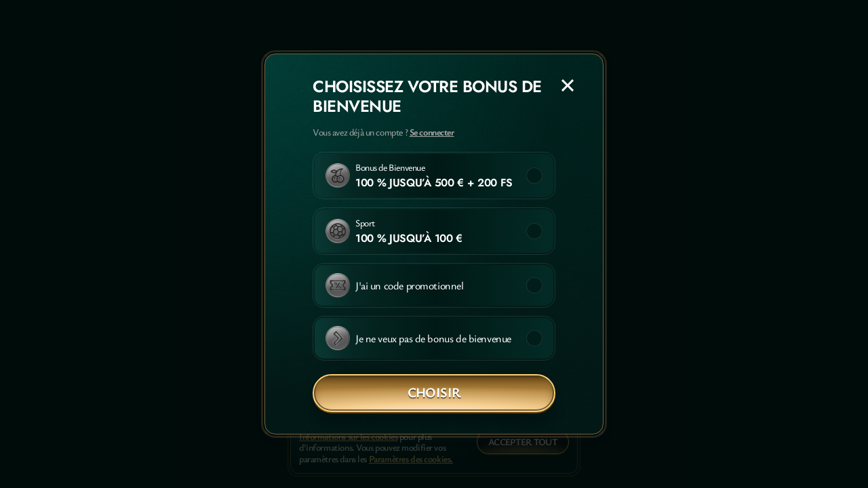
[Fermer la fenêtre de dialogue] (568, 85)
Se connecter (432, 133)
